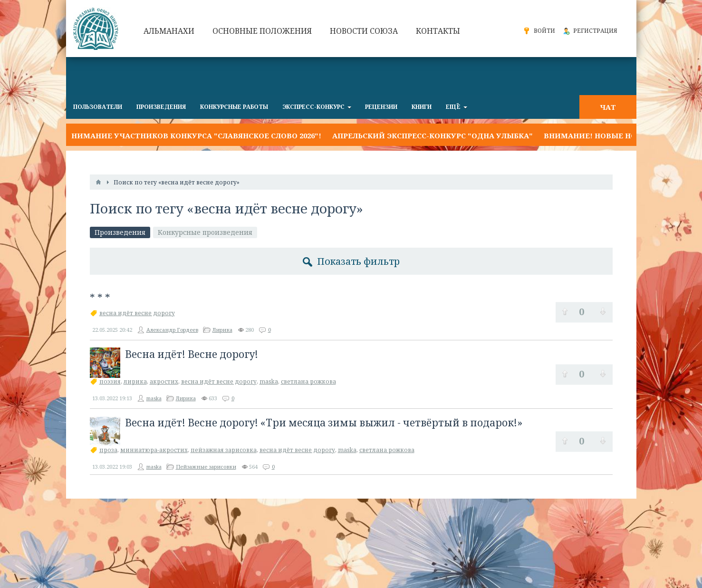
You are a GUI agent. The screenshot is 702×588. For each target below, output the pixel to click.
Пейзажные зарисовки (206, 467)
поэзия (110, 381)
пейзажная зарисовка (224, 450)
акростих (164, 381)
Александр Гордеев (172, 330)
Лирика (222, 330)
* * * (100, 298)
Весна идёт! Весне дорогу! (192, 354)
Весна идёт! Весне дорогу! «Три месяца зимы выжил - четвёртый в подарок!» (324, 423)
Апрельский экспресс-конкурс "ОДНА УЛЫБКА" (433, 135)
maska (269, 381)
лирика (135, 381)
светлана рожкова (308, 381)
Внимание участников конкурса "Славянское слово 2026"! (194, 135)
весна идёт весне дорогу (137, 313)
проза (108, 450)
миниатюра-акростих (154, 450)
